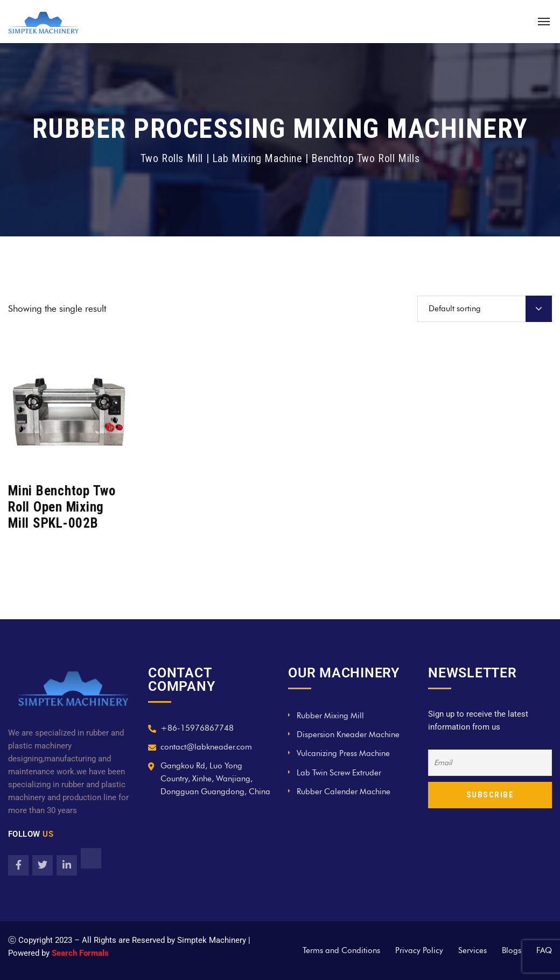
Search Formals (80, 953)
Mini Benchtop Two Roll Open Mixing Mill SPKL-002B (62, 507)
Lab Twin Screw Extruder (339, 773)
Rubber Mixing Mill (330, 716)
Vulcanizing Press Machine (343, 753)
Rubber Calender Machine (344, 792)
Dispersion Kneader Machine (348, 734)
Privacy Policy (419, 950)
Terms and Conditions (341, 950)
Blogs (512, 950)
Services (472, 950)
